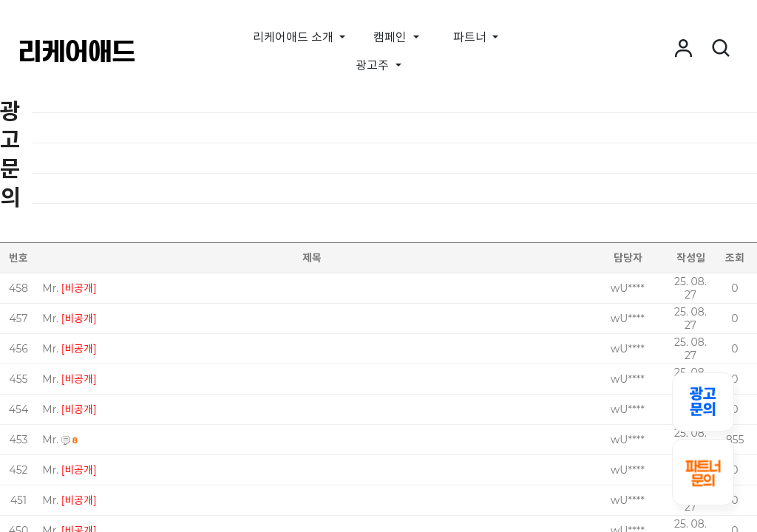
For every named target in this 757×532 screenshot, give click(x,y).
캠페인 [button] (391, 37)
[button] (683, 49)
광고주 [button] (374, 65)
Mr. (50, 288)
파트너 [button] (471, 37)
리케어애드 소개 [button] (295, 37)
